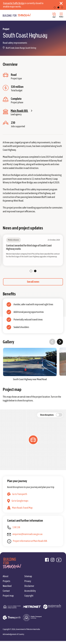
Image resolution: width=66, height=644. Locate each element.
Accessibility (30, 591)
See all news (33, 282)
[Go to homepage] (17, 15)
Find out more (28, 7)
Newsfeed (7, 586)
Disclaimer (29, 586)
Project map (8, 596)
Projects (6, 581)
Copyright (29, 596)
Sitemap (28, 576)
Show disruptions (47, 415)
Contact (6, 591)
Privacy (28, 581)
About (6, 576)
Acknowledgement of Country (13, 634)
